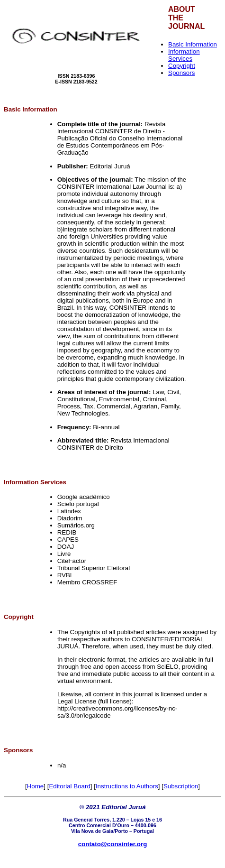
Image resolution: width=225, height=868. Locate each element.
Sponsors (181, 73)
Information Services (184, 55)
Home (36, 786)
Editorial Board (69, 786)
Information (40, 109)
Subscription (181, 786)
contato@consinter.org (113, 844)
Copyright (182, 66)
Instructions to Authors (127, 786)
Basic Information (193, 44)
